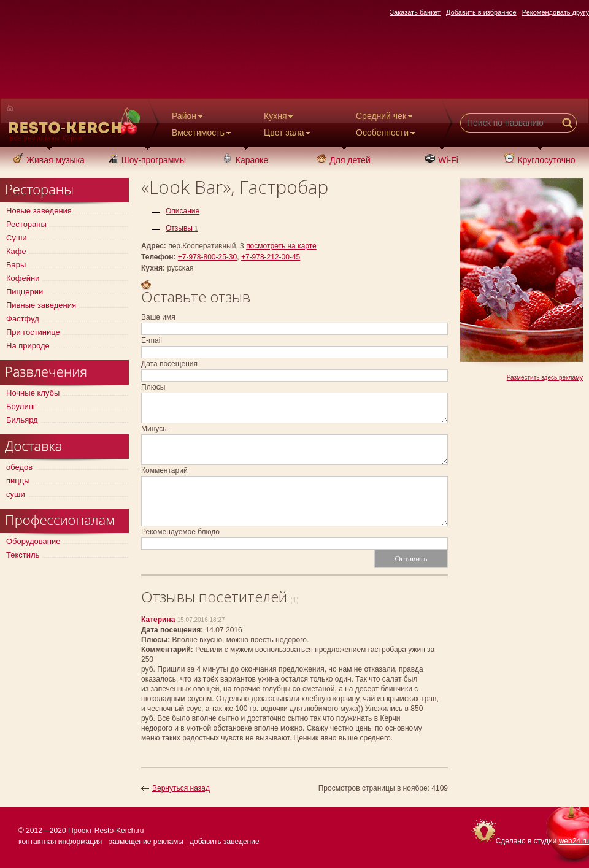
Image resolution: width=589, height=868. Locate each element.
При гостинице (33, 332)
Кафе (16, 251)
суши (16, 494)
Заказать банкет (415, 12)
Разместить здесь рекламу (545, 378)
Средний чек (385, 116)
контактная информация (60, 842)
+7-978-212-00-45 (271, 257)
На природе (28, 346)
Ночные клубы (33, 393)
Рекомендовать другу (556, 12)
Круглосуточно (540, 160)
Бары (16, 265)
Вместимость (202, 133)
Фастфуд (23, 319)
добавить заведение (225, 842)
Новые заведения (39, 211)
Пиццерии (25, 292)
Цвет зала (288, 133)
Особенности (387, 133)
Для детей (343, 160)
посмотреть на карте (281, 246)
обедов (19, 467)
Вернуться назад (181, 788)
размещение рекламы (146, 842)
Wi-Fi (442, 160)
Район (188, 116)
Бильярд (22, 420)
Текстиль (23, 555)
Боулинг (21, 406)
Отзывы (182, 228)
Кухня (279, 116)
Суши (17, 238)
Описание (183, 211)
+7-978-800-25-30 (207, 257)
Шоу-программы (147, 160)
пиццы (18, 481)
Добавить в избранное (481, 12)
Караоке (245, 160)
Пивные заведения (41, 305)
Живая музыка (49, 160)
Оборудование (33, 541)
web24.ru (574, 841)
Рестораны (26, 224)
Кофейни (23, 278)
